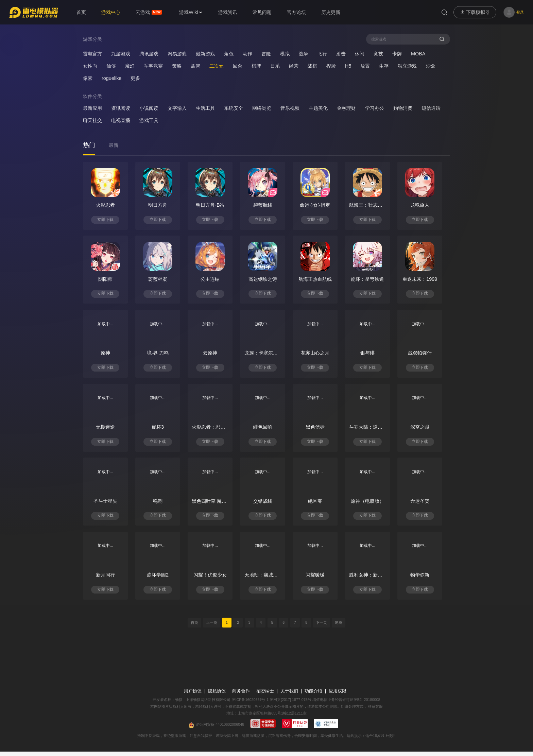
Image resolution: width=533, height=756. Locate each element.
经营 (294, 66)
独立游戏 (407, 66)
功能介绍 (313, 695)
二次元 (217, 66)
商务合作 (241, 695)
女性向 (90, 66)
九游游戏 (121, 54)
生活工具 (205, 108)
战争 (304, 54)
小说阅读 (149, 108)
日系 (275, 66)
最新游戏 (205, 54)
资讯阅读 (121, 108)
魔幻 (130, 66)
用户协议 (193, 695)
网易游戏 (177, 54)
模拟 (285, 54)
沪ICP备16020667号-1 (250, 704)
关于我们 (289, 695)
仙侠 (111, 66)
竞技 (378, 54)
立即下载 (106, 220)
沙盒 (431, 66)
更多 (135, 78)
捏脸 (331, 66)
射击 (341, 54)
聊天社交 (92, 121)
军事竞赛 (153, 66)
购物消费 (403, 108)
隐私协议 (217, 695)
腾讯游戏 (149, 54)
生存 (384, 66)
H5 (348, 66)
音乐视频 (290, 108)
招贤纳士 (265, 695)
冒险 (266, 54)
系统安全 (234, 108)
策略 (177, 66)
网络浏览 (262, 108)
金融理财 (346, 108)
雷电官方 (92, 54)
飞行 (322, 54)
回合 (238, 66)
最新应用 (92, 108)
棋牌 (256, 66)
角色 (229, 54)
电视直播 (121, 121)
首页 (193, 627)
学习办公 (375, 108)
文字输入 (177, 108)
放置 (365, 66)
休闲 (360, 54)
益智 (195, 66)
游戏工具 (149, 121)
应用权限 (338, 695)
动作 (247, 54)
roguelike (111, 78)
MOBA (418, 54)
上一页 (211, 627)
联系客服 (375, 711)
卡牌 (397, 54)
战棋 (312, 66)
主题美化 (318, 108)
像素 (88, 78)
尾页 (340, 627)
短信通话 (431, 108)
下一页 (322, 627)
